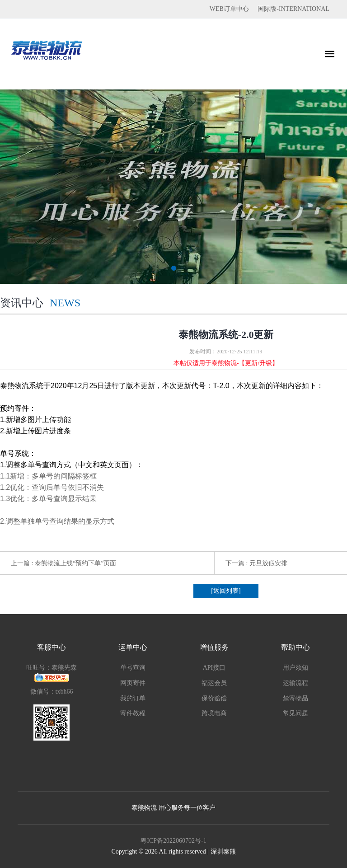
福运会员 (214, 683)
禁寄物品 (295, 698)
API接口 (214, 668)
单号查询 (133, 668)
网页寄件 (133, 683)
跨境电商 (214, 713)
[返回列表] (226, 591)
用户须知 (295, 668)
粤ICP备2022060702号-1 (173, 841)
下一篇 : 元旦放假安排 (256, 563)
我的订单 (133, 698)
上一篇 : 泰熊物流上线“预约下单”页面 (63, 563)
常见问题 (295, 713)
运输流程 (295, 683)
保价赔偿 (214, 698)
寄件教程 (133, 713)
